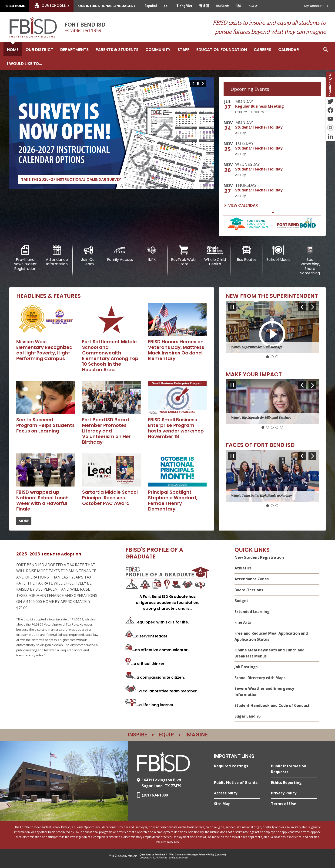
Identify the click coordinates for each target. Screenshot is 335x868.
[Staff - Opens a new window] (183, 49)
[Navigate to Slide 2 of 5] (312, 385)
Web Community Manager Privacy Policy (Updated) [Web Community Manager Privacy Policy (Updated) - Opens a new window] (198, 855)
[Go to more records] (24, 521)
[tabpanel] (272, 154)
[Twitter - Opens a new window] (330, 101)
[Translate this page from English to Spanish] (151, 6)
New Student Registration (259, 557)
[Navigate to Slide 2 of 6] (204, 83)
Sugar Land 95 (248, 716)
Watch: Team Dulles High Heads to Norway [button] (261, 496)
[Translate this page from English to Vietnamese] (184, 6)
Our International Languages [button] (106, 6)
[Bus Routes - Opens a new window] (247, 254)
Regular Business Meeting (260, 106)
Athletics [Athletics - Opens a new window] (243, 568)
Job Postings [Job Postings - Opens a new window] (246, 667)
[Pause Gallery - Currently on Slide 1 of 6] (198, 83)
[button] (326, 56)
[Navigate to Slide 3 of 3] (302, 307)
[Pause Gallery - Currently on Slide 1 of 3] (232, 307)
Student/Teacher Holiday (259, 127)
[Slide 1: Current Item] (268, 357)
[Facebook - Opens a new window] (330, 110)
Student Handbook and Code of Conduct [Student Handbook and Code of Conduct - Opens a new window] (272, 705)
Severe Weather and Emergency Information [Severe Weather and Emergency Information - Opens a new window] (264, 692)
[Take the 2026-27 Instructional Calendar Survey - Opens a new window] (112, 133)
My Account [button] (314, 6)
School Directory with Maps (260, 678)
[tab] (272, 89)
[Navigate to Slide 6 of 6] (193, 83)
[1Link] (152, 254)
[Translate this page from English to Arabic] (253, 5)
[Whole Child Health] (215, 256)
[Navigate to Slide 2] (272, 357)
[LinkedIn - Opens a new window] (330, 136)
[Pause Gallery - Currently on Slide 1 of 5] (232, 385)
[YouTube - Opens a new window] (330, 119)
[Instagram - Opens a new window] (330, 128)
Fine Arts (243, 622)
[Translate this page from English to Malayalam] (223, 5)
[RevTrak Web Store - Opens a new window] (183, 256)
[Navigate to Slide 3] (277, 357)
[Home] (13, 49)
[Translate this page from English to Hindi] (239, 6)
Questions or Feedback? (153, 855)
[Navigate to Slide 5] (281, 427)
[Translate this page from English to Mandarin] (204, 6)
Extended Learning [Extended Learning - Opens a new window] (252, 612)
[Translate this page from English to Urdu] (167, 5)
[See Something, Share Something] (310, 260)
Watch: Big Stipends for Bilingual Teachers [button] (261, 418)
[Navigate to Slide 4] (277, 427)
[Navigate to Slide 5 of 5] (302, 385)
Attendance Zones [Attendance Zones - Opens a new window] (252, 579)
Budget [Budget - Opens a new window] (241, 601)
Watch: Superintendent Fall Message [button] (257, 347)
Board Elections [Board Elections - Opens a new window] (249, 590)
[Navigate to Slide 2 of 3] (312, 307)
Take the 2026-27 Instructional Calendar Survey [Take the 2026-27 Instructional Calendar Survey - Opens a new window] (71, 179)
